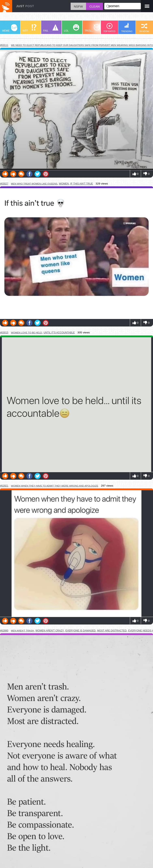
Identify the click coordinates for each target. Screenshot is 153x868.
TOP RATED (109, 28)
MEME (10, 28)
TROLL (92, 28)
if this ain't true (82, 184)
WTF (29, 28)
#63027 (4, 184)
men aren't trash (22, 631)
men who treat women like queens (34, 184)
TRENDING (127, 28)
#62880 (4, 631)
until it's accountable (59, 333)
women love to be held (26, 332)
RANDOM (144, 28)
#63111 (4, 45)
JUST (25, 6)
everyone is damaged (80, 631)
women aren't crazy (50, 631)
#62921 (4, 486)
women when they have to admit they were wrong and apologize (55, 486)
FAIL (51, 28)
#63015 (4, 333)
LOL (72, 28)
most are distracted (112, 631)
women (64, 184)
